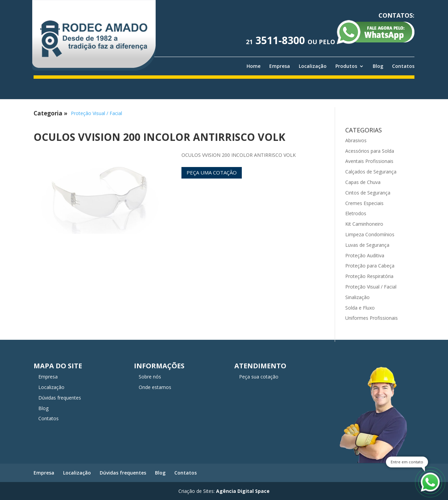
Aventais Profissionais (369, 161)
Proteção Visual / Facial (96, 113)
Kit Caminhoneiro (364, 224)
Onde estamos (155, 387)
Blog (378, 66)
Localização (313, 66)
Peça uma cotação (212, 172)
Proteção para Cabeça (370, 266)
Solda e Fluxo (360, 308)
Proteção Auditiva (365, 255)
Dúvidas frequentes (60, 398)
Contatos (403, 66)
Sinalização (357, 297)
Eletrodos (356, 213)
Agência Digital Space (243, 491)
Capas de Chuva (363, 182)
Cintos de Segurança (368, 193)
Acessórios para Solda (370, 151)
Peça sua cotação (259, 377)
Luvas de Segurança (367, 245)
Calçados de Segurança (371, 172)
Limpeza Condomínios (370, 234)
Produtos (346, 66)
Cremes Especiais (364, 203)
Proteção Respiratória (369, 276)
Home (254, 66)
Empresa (280, 66)
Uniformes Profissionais (372, 318)
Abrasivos (356, 140)
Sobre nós (150, 377)
